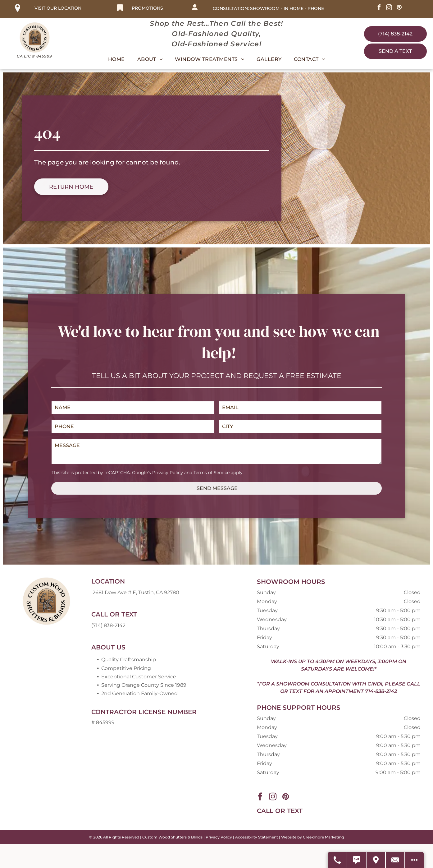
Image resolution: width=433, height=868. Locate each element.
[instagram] (389, 8)
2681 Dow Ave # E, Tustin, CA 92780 (136, 592)
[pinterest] (399, 8)
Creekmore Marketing (323, 837)
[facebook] (379, 8)
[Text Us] (357, 860)
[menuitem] (116, 59)
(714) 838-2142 (108, 625)
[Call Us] (338, 860)
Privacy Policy (168, 473)
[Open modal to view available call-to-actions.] (414, 860)
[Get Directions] (376, 860)
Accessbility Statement (257, 837)
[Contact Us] (395, 860)
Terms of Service (212, 473)
